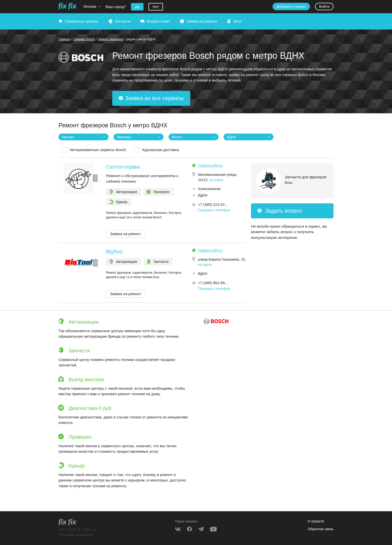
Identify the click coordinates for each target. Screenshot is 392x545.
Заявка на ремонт (202, 21)
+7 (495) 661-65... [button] (213, 283)
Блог (238, 21)
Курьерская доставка (161, 150)
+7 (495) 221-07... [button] (213, 204)
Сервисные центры (81, 21)
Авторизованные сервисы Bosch (98, 150)
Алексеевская (209, 189)
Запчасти (122, 21)
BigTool (114, 252)
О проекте (316, 521)
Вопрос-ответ (158, 21)
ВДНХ (203, 195)
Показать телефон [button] (214, 210)
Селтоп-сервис (123, 167)
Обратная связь (321, 529)
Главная (64, 39)
